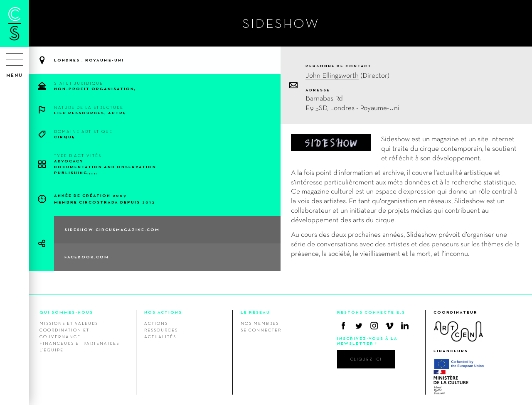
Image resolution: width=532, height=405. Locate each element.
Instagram (374, 326)
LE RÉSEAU (255, 312)
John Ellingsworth (332, 75)
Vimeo (389, 326)
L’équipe (52, 350)
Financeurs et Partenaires (79, 343)
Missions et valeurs (69, 323)
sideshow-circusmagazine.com (112, 229)
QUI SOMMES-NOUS (66, 312)
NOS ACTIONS (163, 312)
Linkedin (405, 326)
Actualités (160, 336)
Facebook (343, 326)
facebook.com (87, 257)
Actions (156, 323)
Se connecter (261, 330)
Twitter (359, 326)
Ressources (161, 330)
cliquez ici (366, 359)
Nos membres (260, 323)
